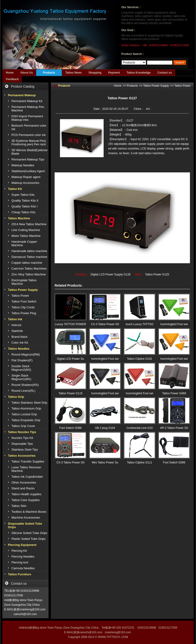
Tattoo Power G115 (71, 393)
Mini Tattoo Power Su (105, 463)
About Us (26, 73)
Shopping (95, 73)
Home (10, 73)
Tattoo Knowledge (139, 73)
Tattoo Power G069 (174, 393)
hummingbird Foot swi (174, 324)
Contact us (165, 73)
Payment (114, 73)
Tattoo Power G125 (157, 274)
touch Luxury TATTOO (140, 324)
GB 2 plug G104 (105, 428)
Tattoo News (73, 73)
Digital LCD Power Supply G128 (110, 274)
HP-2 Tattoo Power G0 (174, 428)
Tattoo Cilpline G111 (140, 463)
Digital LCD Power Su (70, 359)
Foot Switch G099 (174, 463)
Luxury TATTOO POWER (70, 324)
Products (49, 73)
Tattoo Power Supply (156, 86)
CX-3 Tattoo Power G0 (105, 324)
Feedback (12, 79)
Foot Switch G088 (70, 428)
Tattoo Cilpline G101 (140, 359)
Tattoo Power (182, 86)
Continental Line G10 (140, 428)
